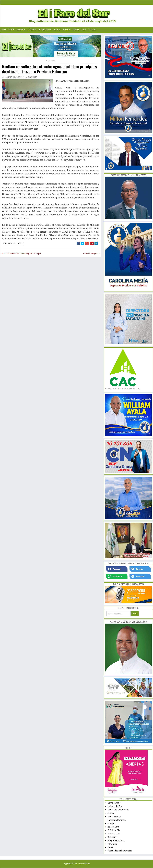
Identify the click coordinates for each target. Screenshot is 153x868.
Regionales (32, 30)
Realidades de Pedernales (120, 851)
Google (111, 823)
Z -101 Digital (114, 834)
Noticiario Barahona (117, 820)
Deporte (57, 30)
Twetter (137, 569)
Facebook (115, 569)
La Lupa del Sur (115, 806)
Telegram (138, 576)
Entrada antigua (90, 254)
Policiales (67, 30)
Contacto (92, 30)
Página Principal (33, 254)
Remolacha (113, 837)
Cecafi (110, 847)
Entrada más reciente (14, 254)
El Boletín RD (114, 830)
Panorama (113, 844)
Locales (11, 30)
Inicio (4, 30)
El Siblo (111, 813)
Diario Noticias (115, 817)
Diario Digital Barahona (119, 810)
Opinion (76, 30)
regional (52, 61)
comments (32, 77)
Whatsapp (115, 576)
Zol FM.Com (113, 827)
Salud (84, 30)
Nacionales (21, 30)
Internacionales (45, 30)
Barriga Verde (114, 803)
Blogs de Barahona (116, 840)
